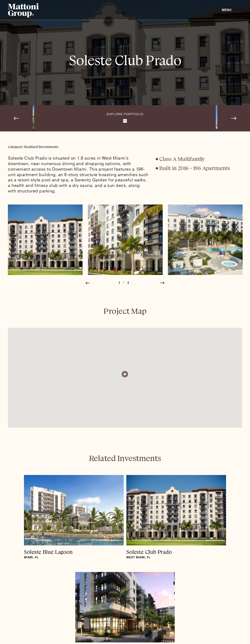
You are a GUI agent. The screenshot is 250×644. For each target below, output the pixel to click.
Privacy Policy (34, 630)
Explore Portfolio (125, 114)
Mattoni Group (23, 10)
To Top (125, 594)
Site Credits (232, 630)
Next (162, 283)
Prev (88, 283)
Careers (62, 630)
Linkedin (11, 630)
